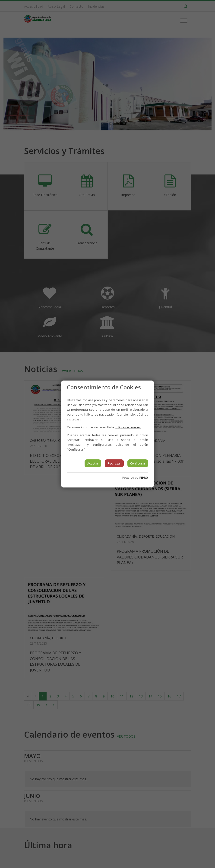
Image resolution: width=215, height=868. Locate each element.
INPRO (143, 478)
